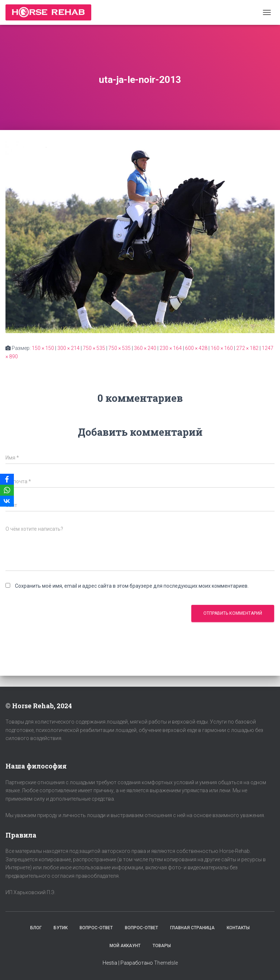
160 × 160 (222, 348)
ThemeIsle (166, 963)
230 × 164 (171, 348)
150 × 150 (43, 348)
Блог (36, 928)
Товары (162, 946)
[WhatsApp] (7, 490)
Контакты (238, 928)
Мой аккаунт (125, 946)
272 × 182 (247, 348)
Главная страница (192, 928)
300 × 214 (68, 348)
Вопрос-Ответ (96, 928)
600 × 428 (196, 348)
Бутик (61, 928)
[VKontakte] (7, 501)
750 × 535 (94, 348)
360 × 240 (145, 348)
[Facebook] (7, 479)
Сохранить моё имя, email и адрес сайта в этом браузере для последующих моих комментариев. (132, 586)
